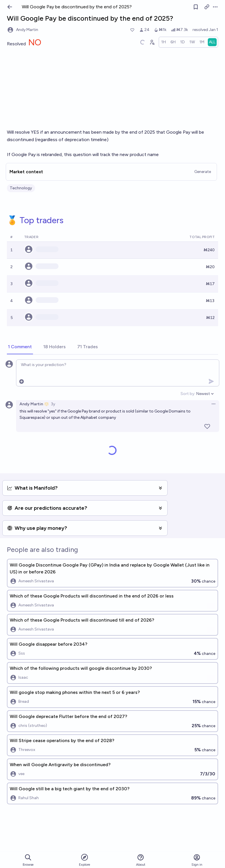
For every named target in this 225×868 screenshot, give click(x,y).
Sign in (197, 860)
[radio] (164, 42)
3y (53, 404)
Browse (28, 860)
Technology (21, 188)
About (141, 860)
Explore (85, 860)
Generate (203, 172)
